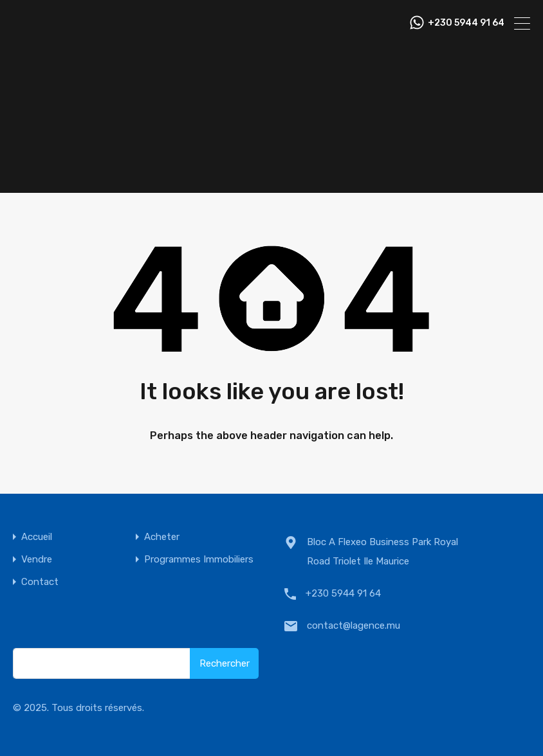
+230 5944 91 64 (466, 23)
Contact (40, 582)
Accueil (37, 537)
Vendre (37, 560)
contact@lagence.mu (354, 625)
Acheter (162, 537)
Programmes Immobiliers (199, 560)
